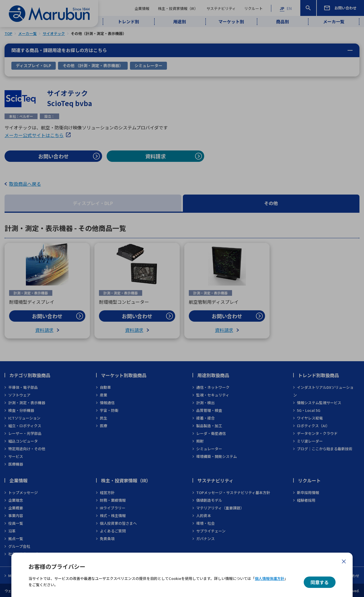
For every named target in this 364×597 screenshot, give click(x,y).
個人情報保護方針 (270, 578)
